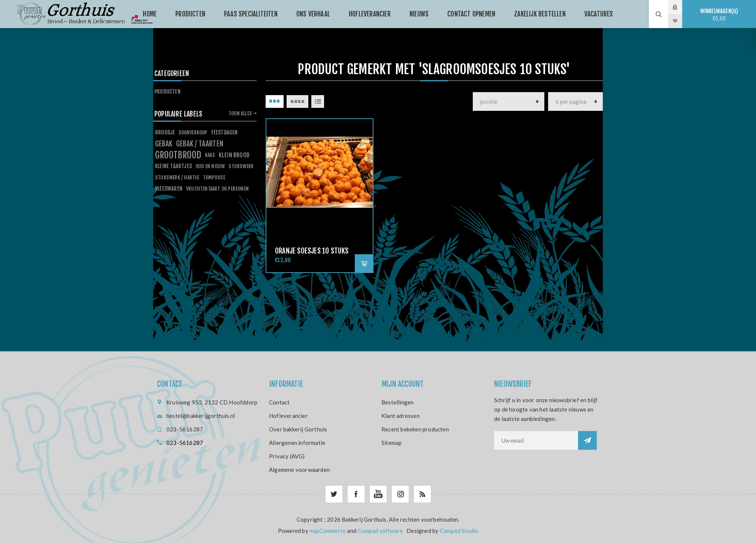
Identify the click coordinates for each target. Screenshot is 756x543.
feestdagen (225, 132)
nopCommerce (328, 531)
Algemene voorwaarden (299, 470)
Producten (167, 92)
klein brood (234, 155)
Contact (279, 402)
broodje (165, 132)
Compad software (380, 531)
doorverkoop (193, 132)
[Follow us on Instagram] (400, 494)
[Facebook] (356, 494)
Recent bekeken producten (415, 429)
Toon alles (240, 113)
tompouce (214, 177)
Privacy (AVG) (287, 456)
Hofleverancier (288, 416)
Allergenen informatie (297, 443)
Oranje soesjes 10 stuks (312, 251)
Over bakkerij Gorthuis (298, 429)
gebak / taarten (200, 144)
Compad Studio (459, 531)
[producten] (509, 101)
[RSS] (422, 494)
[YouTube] (378, 494)
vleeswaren (169, 189)
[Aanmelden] (536, 440)
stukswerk (241, 166)
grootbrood (178, 155)
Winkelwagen (719, 15)
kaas (210, 155)
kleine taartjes (173, 166)
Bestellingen (397, 402)
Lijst (318, 101)
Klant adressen (400, 416)
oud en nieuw (210, 166)
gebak (164, 144)
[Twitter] (334, 494)
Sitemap (391, 443)
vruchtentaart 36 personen (217, 189)
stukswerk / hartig (177, 177)
